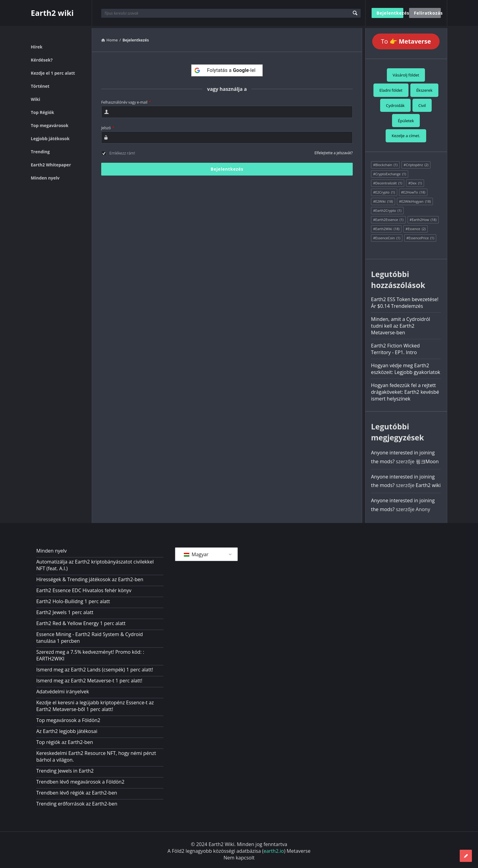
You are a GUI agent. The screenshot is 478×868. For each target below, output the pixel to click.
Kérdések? (42, 58)
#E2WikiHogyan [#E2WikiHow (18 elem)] (415, 199)
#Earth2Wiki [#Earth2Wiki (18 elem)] (386, 227)
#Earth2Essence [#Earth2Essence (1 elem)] (388, 218)
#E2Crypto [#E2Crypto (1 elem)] (384, 190)
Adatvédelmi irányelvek (63, 689)
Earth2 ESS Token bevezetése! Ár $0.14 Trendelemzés (405, 301)
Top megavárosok (50, 123)
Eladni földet (391, 88)
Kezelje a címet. (406, 134)
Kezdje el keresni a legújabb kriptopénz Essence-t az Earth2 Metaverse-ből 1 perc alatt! (95, 704)
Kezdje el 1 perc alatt (53, 71)
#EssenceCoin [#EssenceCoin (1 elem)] (387, 236)
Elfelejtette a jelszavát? (334, 151)
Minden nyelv (45, 176)
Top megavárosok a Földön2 (68, 718)
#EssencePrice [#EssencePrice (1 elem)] (420, 236)
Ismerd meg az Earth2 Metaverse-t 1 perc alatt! (89, 678)
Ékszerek (424, 88)
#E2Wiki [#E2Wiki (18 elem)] (383, 199)
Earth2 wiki (52, 13)
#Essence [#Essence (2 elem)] (416, 227)
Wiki (36, 97)
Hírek (37, 45)
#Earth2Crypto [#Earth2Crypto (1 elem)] (387, 208)
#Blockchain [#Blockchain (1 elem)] (385, 163)
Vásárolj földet (406, 73)
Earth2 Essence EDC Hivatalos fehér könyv (84, 588)
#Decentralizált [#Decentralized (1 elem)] (388, 181)
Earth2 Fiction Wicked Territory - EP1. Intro (395, 347)
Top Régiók (42, 110)
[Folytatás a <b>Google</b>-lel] (227, 68)
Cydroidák (395, 103)
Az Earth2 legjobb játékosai (67, 729)
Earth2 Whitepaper (51, 163)
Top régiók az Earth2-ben (65, 740)
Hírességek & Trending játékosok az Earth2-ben (90, 577)
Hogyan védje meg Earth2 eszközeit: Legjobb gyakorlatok (406, 367)
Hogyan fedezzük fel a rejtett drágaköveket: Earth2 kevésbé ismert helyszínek (405, 390)
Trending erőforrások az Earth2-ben (77, 802)
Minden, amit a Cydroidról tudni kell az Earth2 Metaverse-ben (401, 324)
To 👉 (406, 39)
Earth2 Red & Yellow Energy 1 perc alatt (81, 621)
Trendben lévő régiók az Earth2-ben (77, 791)
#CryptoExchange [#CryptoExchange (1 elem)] (390, 172)
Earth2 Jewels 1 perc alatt (65, 610)
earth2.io (274, 849)
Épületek (406, 119)
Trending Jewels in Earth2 (65, 769)
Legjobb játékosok (50, 136)
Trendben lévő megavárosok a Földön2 (80, 780)
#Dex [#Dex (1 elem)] (415, 181)
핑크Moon (427, 459)
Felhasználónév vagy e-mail (126, 100)
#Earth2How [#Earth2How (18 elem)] (423, 218)
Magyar (196, 552)
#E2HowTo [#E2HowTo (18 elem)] (413, 190)
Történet (40, 84)
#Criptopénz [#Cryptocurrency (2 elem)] (416, 163)
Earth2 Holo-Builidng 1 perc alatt (73, 599)
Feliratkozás (427, 13)
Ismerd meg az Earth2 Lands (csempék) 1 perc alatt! (95, 667)
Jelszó (108, 126)
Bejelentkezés (390, 13)
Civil (422, 103)
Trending (40, 149)
